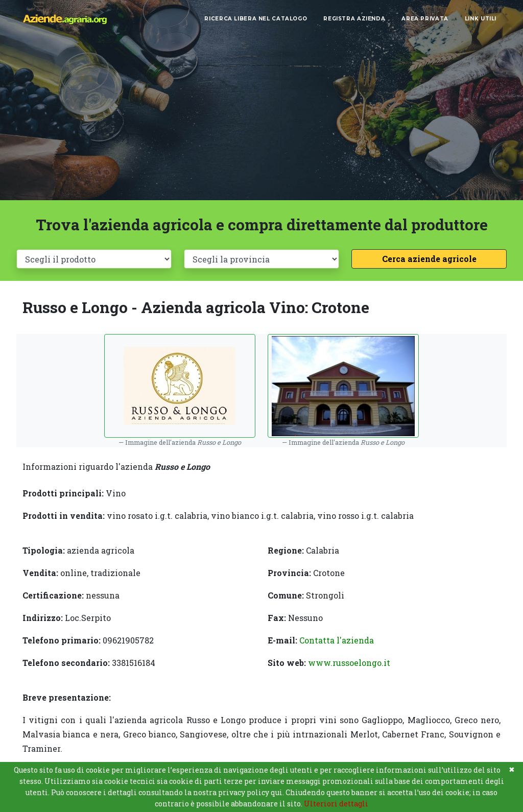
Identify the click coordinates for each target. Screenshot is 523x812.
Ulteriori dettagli (336, 804)
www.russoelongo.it (349, 663)
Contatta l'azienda (337, 640)
